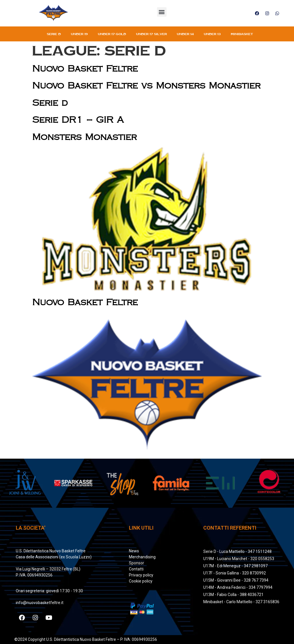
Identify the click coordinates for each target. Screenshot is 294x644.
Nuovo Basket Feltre (85, 69)
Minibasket (242, 34)
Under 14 (185, 34)
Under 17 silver (151, 34)
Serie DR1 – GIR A (78, 120)
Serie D (54, 34)
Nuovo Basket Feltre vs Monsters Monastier (146, 86)
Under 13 (212, 34)
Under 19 (79, 34)
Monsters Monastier (84, 137)
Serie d (50, 103)
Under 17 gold (112, 34)
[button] (162, 12)
